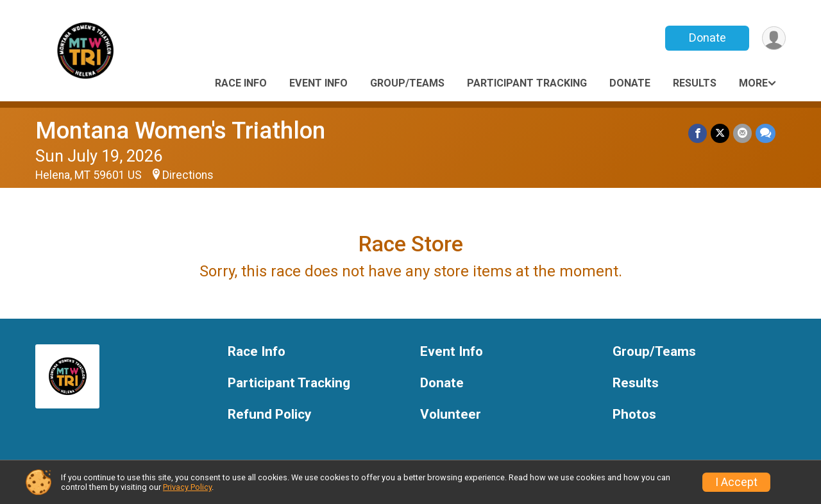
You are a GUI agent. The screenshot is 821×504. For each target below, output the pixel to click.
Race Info (241, 83)
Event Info (318, 83)
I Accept (736, 482)
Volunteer (451, 415)
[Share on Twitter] (720, 133)
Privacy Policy (187, 487)
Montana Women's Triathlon (180, 130)
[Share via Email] (742, 133)
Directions (188, 175)
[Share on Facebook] (698, 133)
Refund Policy (269, 415)
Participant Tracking (527, 83)
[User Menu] (774, 38)
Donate (707, 38)
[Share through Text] (766, 133)
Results (695, 83)
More (753, 83)
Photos (634, 415)
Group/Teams (407, 83)
